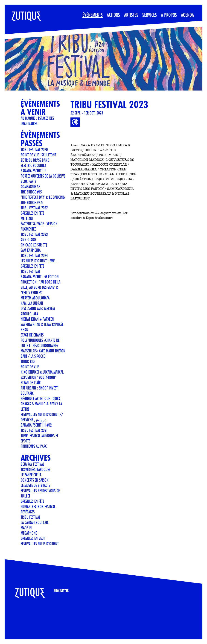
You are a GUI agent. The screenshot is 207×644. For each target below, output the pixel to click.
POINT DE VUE (30, 367)
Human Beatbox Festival (38, 506)
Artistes (131, 15)
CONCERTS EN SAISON (35, 480)
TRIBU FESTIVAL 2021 (34, 430)
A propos (169, 15)
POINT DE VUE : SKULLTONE (38, 155)
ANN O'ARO (28, 240)
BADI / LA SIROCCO (33, 356)
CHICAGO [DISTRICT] (34, 245)
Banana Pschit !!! (33, 171)
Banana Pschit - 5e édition (40, 277)
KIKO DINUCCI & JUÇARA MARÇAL (42, 372)
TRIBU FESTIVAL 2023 (34, 234)
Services (150, 15)
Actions (113, 15)
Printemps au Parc (34, 446)
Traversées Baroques (35, 469)
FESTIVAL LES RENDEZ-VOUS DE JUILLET (40, 493)
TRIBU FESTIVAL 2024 (34, 255)
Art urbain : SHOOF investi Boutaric (40, 391)
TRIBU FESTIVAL (31, 271)
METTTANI (27, 218)
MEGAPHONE (29, 533)
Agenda (187, 15)
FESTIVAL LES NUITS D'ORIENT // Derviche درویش (42, 417)
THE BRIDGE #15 (31, 192)
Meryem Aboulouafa (35, 298)
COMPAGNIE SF (30, 187)
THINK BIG (28, 361)
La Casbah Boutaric (35, 522)
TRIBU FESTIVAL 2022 (34, 208)
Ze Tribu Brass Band (35, 160)
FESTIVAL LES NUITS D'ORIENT (40, 544)
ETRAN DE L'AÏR (31, 383)
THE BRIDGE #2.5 (32, 202)
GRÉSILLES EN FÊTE (32, 266)
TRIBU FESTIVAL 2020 (34, 149)
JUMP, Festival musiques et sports (39, 438)
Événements (93, 15)
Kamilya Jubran (32, 303)
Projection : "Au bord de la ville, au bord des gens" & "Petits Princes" (41, 287)
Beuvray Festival (32, 464)
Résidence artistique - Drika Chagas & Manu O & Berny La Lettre (41, 404)
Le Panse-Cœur (31, 475)
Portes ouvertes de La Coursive (43, 176)
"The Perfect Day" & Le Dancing (43, 197)
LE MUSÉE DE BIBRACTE (35, 485)
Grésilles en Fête (32, 213)
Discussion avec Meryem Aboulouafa (38, 311)
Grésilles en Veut (33, 538)
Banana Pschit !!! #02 (36, 425)
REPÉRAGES (28, 512)
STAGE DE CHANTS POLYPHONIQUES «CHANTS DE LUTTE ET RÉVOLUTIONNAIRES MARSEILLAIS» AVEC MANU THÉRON (43, 343)
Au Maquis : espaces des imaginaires (37, 121)
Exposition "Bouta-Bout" (39, 377)
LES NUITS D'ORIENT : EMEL (38, 261)
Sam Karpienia (31, 250)
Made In (26, 528)
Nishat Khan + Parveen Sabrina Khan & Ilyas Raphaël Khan (42, 324)
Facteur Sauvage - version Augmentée (39, 226)
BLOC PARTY (29, 181)
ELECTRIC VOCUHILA (33, 165)
